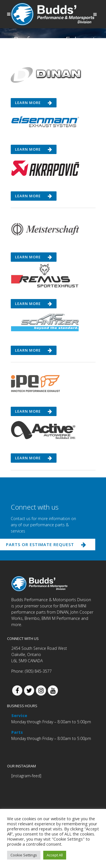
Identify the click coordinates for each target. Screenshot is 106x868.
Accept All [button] (55, 855)
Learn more (34, 103)
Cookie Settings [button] (24, 855)
